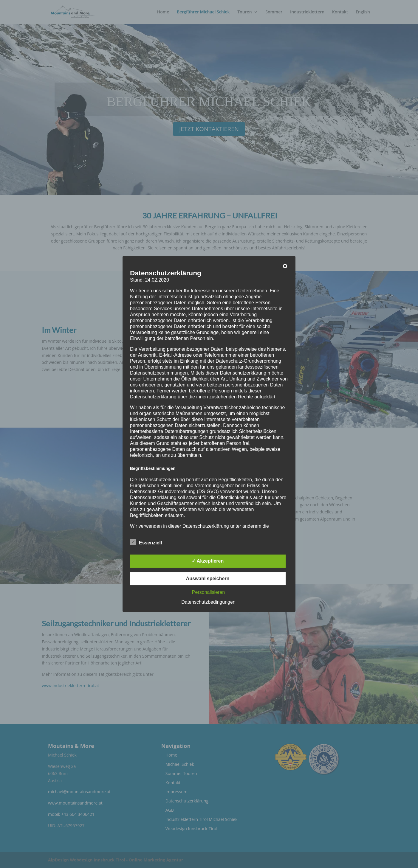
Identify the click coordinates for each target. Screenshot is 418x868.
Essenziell (146, 542)
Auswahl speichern (208, 579)
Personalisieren (208, 592)
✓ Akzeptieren (208, 561)
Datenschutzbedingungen (208, 602)
